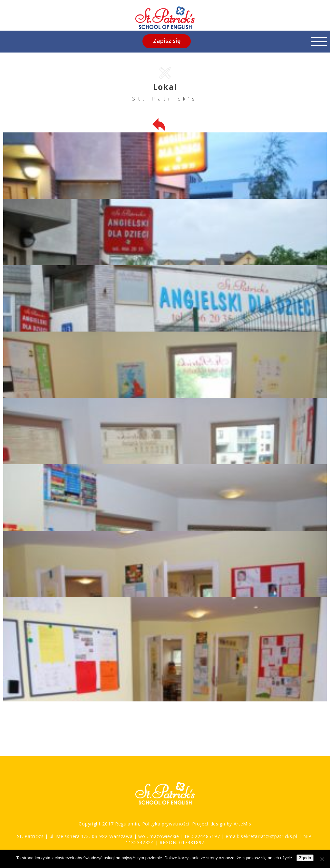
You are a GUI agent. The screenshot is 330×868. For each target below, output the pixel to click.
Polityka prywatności (165, 824)
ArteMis (243, 824)
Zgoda (305, 858)
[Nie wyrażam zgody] (322, 859)
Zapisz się (167, 41)
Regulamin (127, 824)
